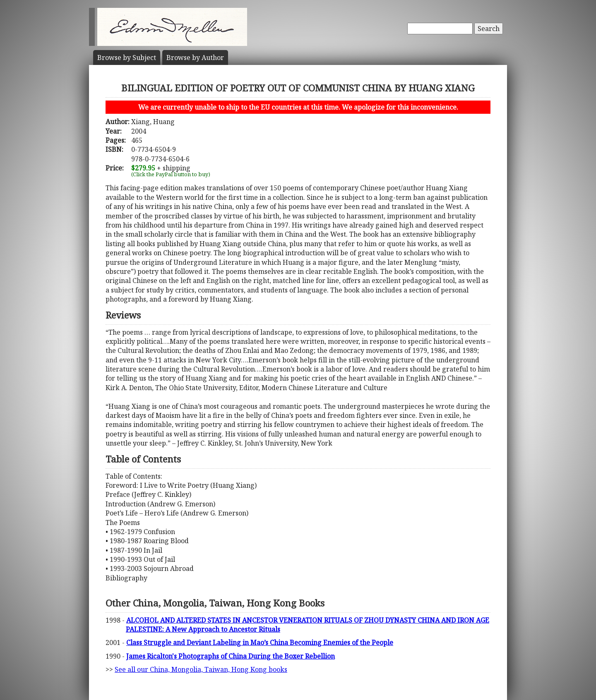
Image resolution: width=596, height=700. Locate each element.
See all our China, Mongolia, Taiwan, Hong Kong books (201, 669)
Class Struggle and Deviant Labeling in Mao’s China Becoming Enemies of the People (260, 642)
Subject (127, 58)
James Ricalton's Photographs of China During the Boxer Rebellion (231, 656)
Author (195, 58)
